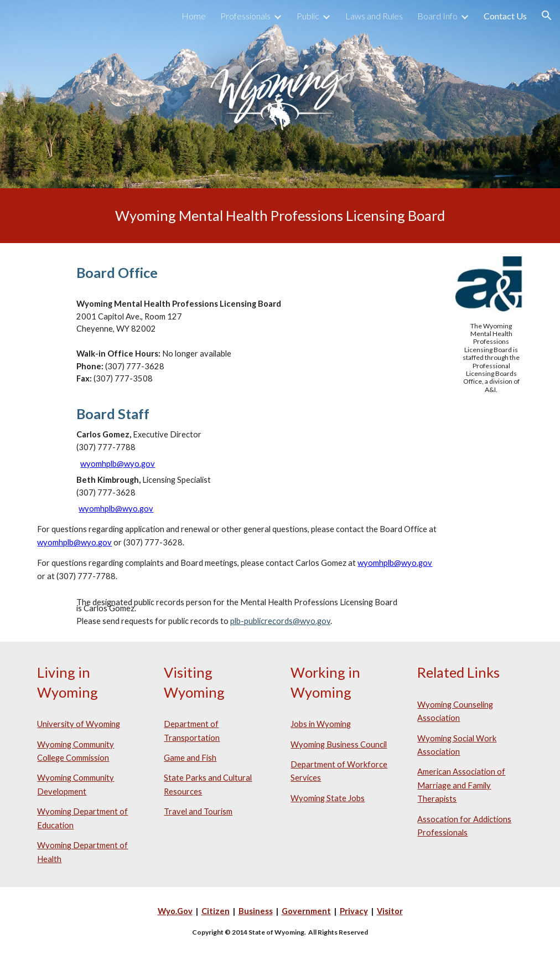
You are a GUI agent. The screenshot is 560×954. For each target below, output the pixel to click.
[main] (280, 216)
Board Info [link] (437, 16)
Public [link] (308, 16)
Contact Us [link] (505, 16)
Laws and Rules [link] (374, 16)
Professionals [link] (245, 16)
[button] (547, 16)
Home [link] (194, 16)
